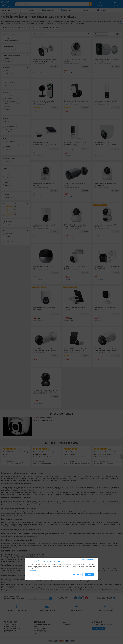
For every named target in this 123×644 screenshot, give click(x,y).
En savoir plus (32, 571)
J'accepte (89, 575)
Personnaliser (77, 575)
